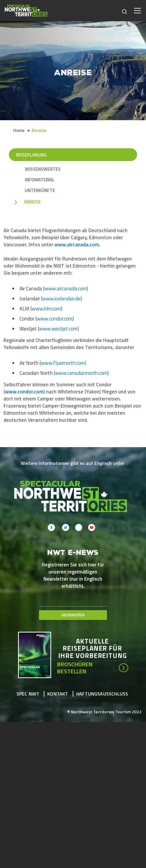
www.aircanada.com (77, 245)
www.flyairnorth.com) (64, 363)
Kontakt (58, 694)
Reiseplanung (31, 155)
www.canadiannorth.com (81, 373)
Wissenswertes (43, 169)
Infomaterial (40, 180)
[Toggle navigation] (137, 11)
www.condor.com (55, 319)
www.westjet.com (58, 329)
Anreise (32, 202)
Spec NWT (28, 694)
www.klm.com (46, 309)
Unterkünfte (40, 190)
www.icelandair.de (61, 299)
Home (19, 130)
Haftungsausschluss (102, 694)
